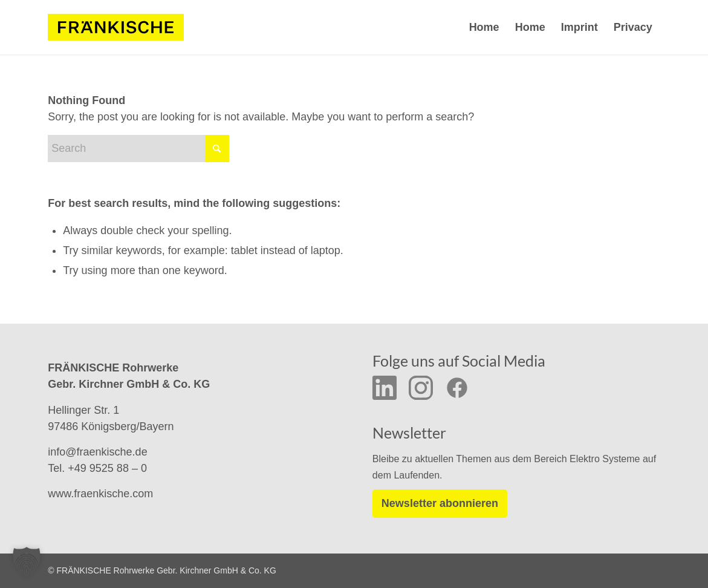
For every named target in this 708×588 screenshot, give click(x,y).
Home (484, 27)
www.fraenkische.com (100, 494)
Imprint (580, 27)
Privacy (633, 27)
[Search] (138, 149)
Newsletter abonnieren (440, 503)
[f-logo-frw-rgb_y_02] (116, 27)
